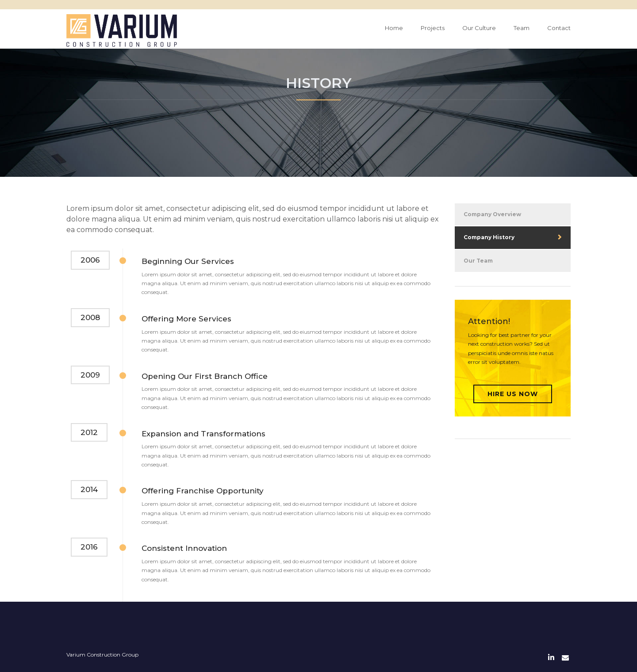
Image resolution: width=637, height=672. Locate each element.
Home (394, 28)
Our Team (478, 261)
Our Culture (479, 28)
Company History (489, 237)
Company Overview (492, 214)
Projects (433, 28)
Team (522, 28)
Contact (559, 28)
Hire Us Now (513, 394)
